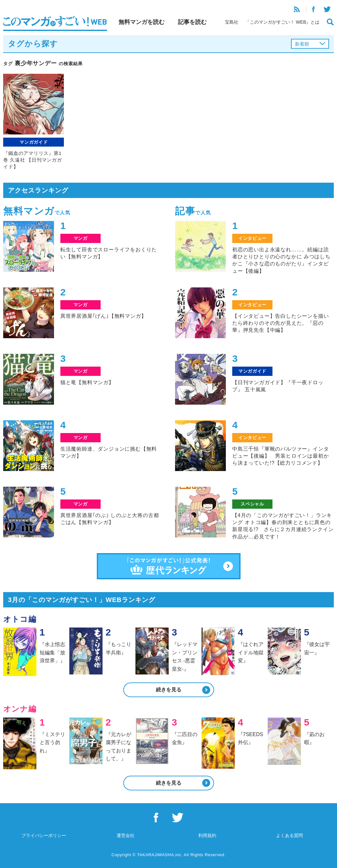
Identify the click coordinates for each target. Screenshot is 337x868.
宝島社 (232, 22)
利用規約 (207, 835)
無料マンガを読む (142, 22)
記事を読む (192, 22)
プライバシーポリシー (44, 835)
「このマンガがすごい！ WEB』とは (282, 22)
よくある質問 (289, 835)
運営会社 (126, 835)
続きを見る (169, 690)
